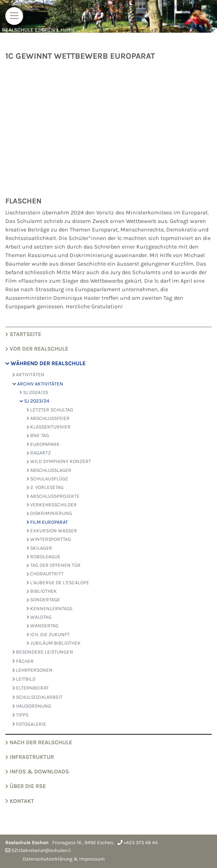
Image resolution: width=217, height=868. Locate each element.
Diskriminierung (49, 513)
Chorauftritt (45, 574)
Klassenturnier (49, 427)
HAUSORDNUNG (32, 706)
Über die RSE (26, 786)
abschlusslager (49, 470)
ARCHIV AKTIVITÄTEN (38, 384)
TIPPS (20, 715)
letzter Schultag (50, 410)
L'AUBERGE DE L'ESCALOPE (58, 583)
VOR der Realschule (37, 349)
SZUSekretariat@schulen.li (41, 850)
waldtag (39, 617)
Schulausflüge (47, 479)
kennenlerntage (50, 609)
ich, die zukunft (48, 635)
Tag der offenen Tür (54, 565)
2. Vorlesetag (45, 487)
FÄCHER (23, 661)
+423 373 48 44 (141, 843)
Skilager (39, 548)
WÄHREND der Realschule (45, 363)
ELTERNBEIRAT (31, 688)
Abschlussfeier (48, 418)
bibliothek (42, 591)
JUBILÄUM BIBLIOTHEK (54, 643)
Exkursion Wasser (52, 531)
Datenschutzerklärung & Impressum (64, 859)
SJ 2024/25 (34, 392)
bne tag (38, 435)
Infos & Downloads (37, 771)
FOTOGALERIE (29, 724)
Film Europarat (47, 522)
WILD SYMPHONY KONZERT (59, 461)
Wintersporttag (49, 539)
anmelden (13, 859)
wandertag (43, 626)
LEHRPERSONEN (32, 670)
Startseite (23, 334)
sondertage (43, 600)
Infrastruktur (30, 757)
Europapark (43, 444)
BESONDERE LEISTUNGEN (43, 652)
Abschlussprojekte (53, 496)
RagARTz (39, 453)
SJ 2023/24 (34, 401)
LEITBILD (24, 679)
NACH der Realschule (39, 742)
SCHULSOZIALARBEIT (37, 697)
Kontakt (20, 801)
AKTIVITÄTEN (28, 375)
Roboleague (44, 557)
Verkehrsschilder (52, 505)
